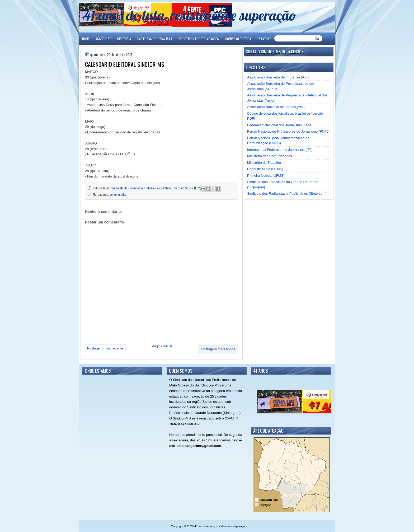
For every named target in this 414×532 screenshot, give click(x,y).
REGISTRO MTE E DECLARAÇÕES (199, 39)
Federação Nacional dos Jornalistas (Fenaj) (280, 125)
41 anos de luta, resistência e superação (190, 15)
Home (86, 39)
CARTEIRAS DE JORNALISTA (155, 39)
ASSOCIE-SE (103, 39)
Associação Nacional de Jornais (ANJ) (276, 107)
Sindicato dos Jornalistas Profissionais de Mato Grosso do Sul (151, 188)
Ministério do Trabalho (264, 163)
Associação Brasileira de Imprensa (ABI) (278, 77)
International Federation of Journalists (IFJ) (280, 150)
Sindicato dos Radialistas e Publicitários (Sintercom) (287, 193)
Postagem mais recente (105, 348)
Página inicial (162, 346)
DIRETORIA (124, 39)
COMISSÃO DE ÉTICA (238, 39)
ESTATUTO (264, 39)
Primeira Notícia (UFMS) (266, 176)
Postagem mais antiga (218, 349)
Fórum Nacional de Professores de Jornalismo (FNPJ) (288, 131)
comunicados (118, 194)
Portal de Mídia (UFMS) (265, 169)
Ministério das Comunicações (270, 156)
